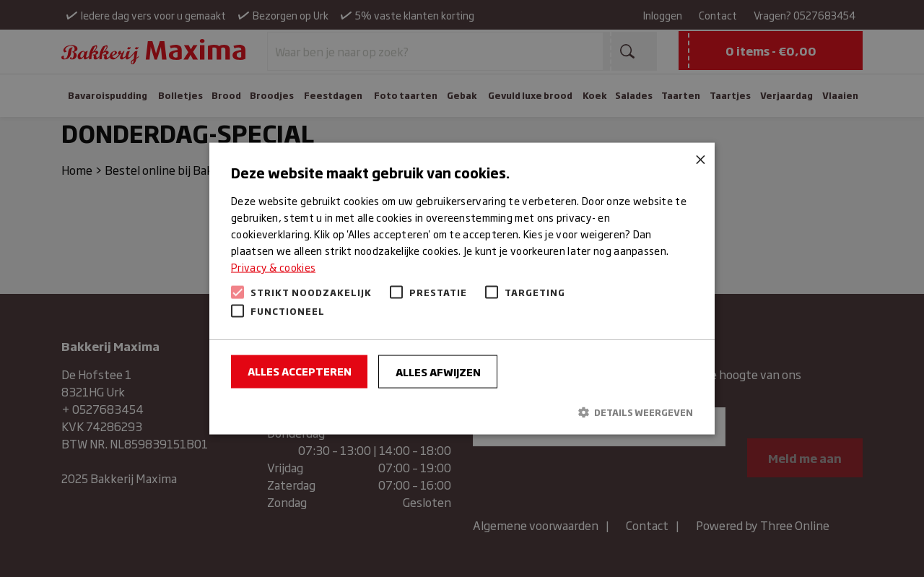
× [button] (698, 159)
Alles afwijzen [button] (438, 372)
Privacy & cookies (273, 267)
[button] (462, 411)
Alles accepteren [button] (300, 371)
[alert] (462, 288)
